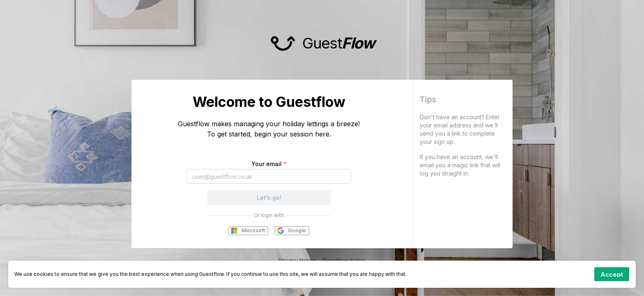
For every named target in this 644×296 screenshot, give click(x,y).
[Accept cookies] (612, 274)
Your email (269, 164)
